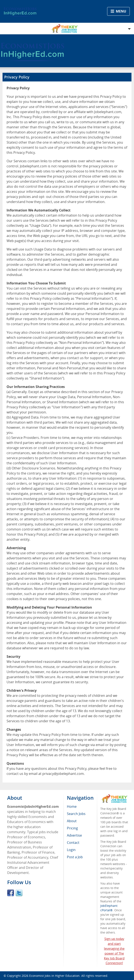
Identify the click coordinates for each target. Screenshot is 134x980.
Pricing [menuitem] (72, 828)
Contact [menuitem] (73, 843)
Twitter (19, 893)
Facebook (11, 893)
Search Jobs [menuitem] (76, 814)
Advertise (74, 835)
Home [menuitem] (72, 806)
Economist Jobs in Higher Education (54, 976)
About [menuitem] (72, 821)
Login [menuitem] (71, 850)
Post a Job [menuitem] (75, 857)
